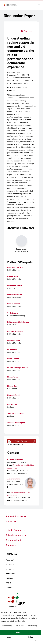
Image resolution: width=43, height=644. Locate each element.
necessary (7, 626)
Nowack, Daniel (14, 395)
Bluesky (10, 560)
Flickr (9, 587)
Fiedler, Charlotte (14, 304)
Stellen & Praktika (16, 516)
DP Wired (38, 641)
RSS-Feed (9, 578)
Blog (8, 583)
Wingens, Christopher (16, 422)
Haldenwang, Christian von (18, 322)
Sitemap (11, 545)
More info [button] (21, 621)
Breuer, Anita (13, 276)
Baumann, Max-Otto (15, 267)
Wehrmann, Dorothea (16, 413)
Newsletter (10, 573)
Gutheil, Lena (13, 313)
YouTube (10, 564)
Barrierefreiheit (14, 540)
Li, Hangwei (12, 349)
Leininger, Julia (14, 340)
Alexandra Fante (14, 479)
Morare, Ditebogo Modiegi (18, 368)
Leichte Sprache (15, 530)
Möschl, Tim (12, 386)
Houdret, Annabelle (15, 331)
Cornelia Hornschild (15, 460)
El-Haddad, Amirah (15, 285)
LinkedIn (10, 569)
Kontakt (11, 521)
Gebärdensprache (16, 535)
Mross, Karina (13, 377)
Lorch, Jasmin (13, 358)
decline (30, 637)
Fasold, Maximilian (15, 295)
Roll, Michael (12, 404)
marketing (32, 626)
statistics (20, 626)
